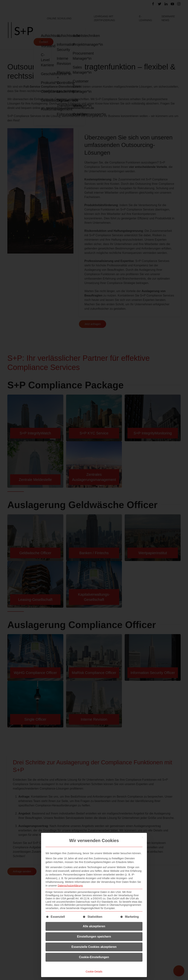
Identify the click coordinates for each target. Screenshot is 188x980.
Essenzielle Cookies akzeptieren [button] (94, 947)
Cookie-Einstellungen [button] (94, 957)
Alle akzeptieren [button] (94, 926)
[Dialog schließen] (142, 837)
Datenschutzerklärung (70, 886)
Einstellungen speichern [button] (94, 937)
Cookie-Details (94, 972)
